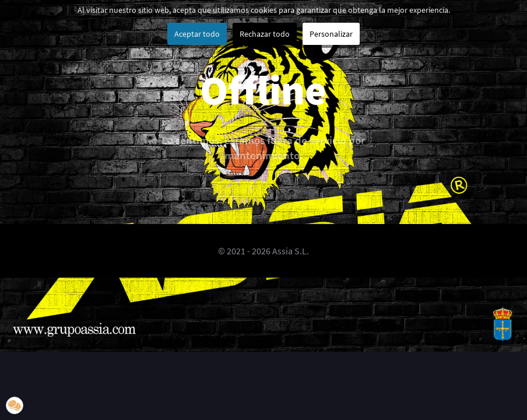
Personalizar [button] (331, 34)
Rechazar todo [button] (265, 34)
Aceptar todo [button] (197, 34)
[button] (15, 405)
